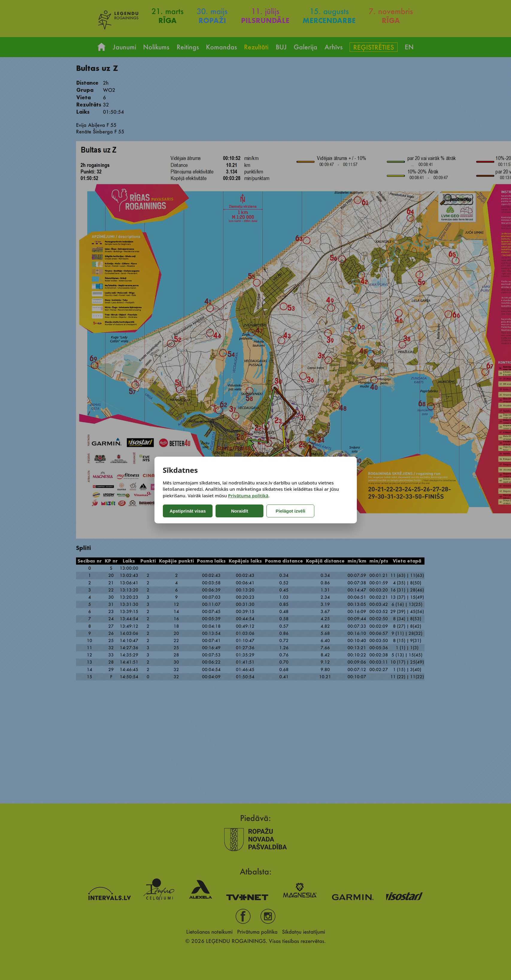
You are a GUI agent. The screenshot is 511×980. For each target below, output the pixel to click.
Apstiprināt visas (188, 511)
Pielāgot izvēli (291, 511)
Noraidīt (240, 511)
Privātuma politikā (248, 496)
